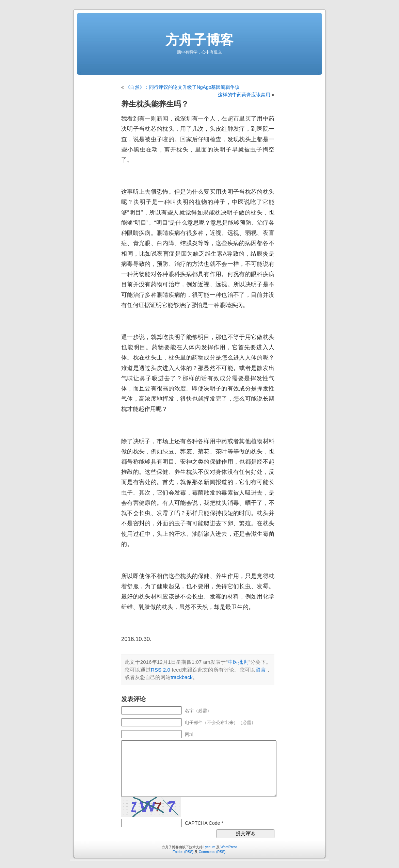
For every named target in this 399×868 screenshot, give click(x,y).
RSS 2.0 (161, 670)
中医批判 (238, 662)
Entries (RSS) (183, 852)
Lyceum (210, 847)
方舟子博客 (199, 40)
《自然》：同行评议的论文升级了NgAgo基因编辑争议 (183, 87)
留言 (261, 670)
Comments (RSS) (212, 852)
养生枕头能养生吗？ (155, 104)
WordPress (229, 847)
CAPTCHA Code (202, 823)
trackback (182, 677)
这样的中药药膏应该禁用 (244, 95)
